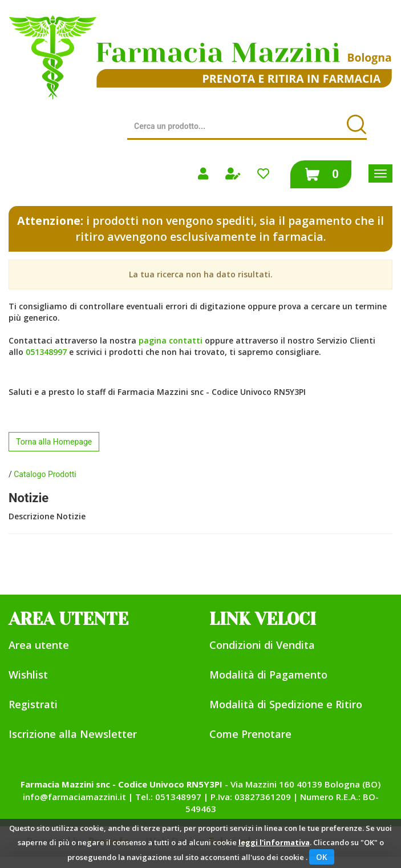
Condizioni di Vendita (262, 645)
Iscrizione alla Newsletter (73, 734)
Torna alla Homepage (54, 442)
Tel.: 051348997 (168, 797)
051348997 (46, 352)
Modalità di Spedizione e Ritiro (286, 704)
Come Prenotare (250, 734)
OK (322, 857)
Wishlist (28, 675)
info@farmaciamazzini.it (74, 797)
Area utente (39, 645)
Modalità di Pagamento (268, 675)
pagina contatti (171, 340)
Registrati (33, 704)
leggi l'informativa (274, 842)
